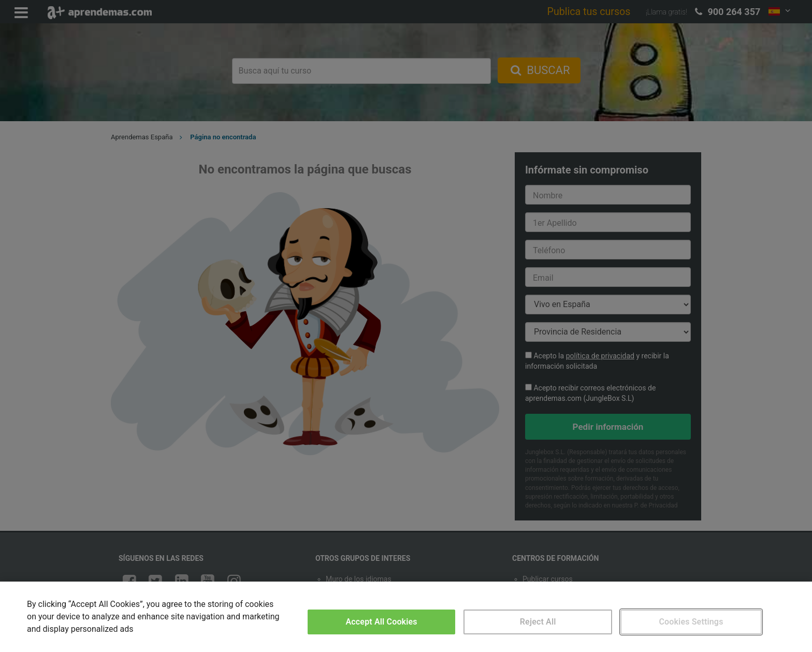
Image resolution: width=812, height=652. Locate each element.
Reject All (538, 622)
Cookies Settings (691, 622)
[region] (406, 617)
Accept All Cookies (382, 622)
